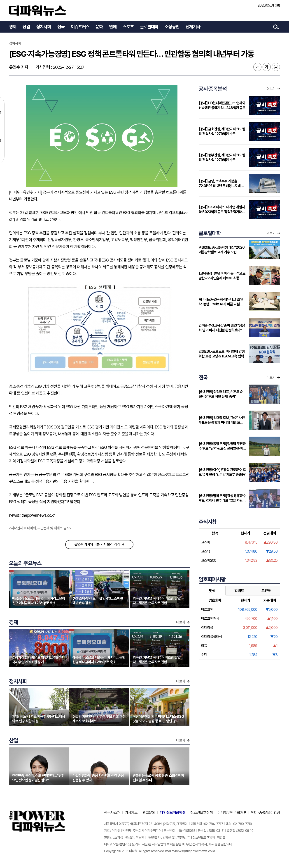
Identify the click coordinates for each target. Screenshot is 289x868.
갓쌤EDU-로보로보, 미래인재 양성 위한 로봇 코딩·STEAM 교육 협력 (222, 354)
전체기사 (193, 27)
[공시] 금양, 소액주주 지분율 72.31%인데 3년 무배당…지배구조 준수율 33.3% (221, 184)
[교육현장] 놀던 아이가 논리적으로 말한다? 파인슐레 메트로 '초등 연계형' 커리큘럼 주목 (222, 276)
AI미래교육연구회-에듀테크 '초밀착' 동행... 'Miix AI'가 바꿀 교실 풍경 (221, 302)
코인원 (266, 591)
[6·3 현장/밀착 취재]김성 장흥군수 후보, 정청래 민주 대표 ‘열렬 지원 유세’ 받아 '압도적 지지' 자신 (222, 498)
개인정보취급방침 (173, 813)
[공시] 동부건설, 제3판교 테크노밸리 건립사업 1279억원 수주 (222, 157)
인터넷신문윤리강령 (266, 813)
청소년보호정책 (202, 813)
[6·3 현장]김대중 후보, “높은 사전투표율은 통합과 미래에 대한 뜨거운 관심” (222, 420)
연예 (113, 27)
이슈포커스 (80, 27)
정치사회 (44, 27)
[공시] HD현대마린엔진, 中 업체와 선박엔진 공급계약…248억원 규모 (222, 105)
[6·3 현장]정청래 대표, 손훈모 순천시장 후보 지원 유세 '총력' (221, 394)
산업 (26, 27)
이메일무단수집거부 (232, 813)
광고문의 (149, 813)
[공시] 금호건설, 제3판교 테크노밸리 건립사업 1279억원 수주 (222, 131)
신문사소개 (112, 813)
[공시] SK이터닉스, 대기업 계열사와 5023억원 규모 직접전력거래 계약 (222, 210)
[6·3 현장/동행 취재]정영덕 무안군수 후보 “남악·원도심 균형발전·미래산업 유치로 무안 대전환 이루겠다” (222, 446)
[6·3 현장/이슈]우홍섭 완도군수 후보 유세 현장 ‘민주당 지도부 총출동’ (222, 472)
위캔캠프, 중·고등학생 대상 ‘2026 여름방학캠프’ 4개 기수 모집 (222, 250)
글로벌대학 (149, 27)
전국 (61, 27)
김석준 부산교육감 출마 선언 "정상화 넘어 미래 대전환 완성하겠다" (222, 328)
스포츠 (128, 27)
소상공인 (172, 27)
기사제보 (131, 813)
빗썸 (212, 591)
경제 (13, 27)
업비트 (239, 591)
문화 (99, 27)
